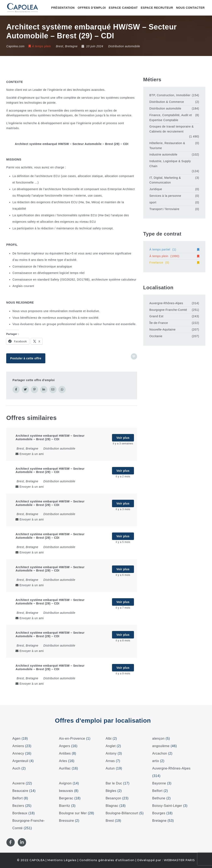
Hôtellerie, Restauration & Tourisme (167, 146)
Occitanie (156, 336)
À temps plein (174, 256)
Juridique (156, 189)
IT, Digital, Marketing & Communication (165, 180)
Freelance (174, 263)
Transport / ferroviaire (164, 209)
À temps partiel (174, 249)
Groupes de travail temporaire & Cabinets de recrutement (172, 129)
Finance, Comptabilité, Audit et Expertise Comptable (171, 118)
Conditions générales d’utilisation (107, 860)
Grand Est (157, 316)
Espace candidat (123, 8)
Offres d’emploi (92, 8)
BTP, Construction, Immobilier (170, 95)
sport (153, 202)
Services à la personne (165, 196)
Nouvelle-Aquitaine (163, 329)
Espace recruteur (157, 8)
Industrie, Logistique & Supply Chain (170, 164)
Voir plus (123, 438)
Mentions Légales (62, 860)
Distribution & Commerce (167, 102)
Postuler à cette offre (26, 358)
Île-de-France (159, 323)
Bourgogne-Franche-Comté (168, 310)
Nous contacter (190, 8)
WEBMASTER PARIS (179, 860)
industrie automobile (163, 154)
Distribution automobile (124, 46)
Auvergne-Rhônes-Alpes (166, 303)
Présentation (63, 8)
